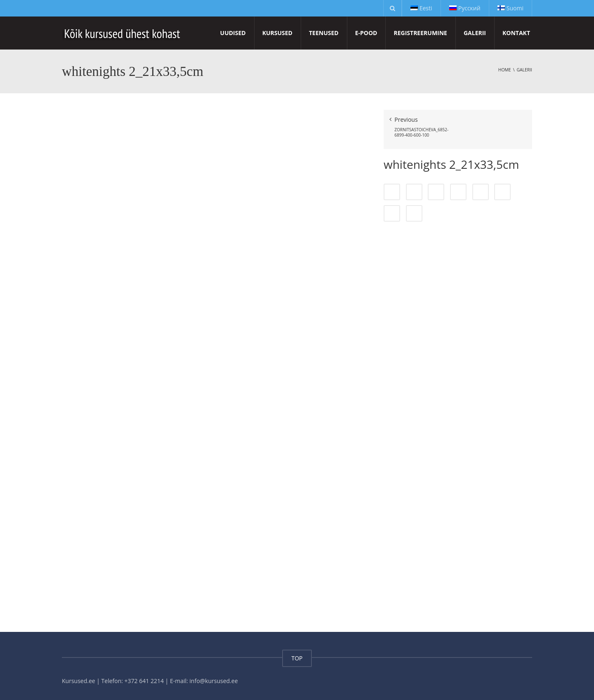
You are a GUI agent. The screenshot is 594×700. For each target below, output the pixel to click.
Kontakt (516, 33)
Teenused (324, 33)
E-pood (366, 33)
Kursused (277, 33)
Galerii (475, 33)
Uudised (233, 33)
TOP (297, 658)
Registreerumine (420, 33)
